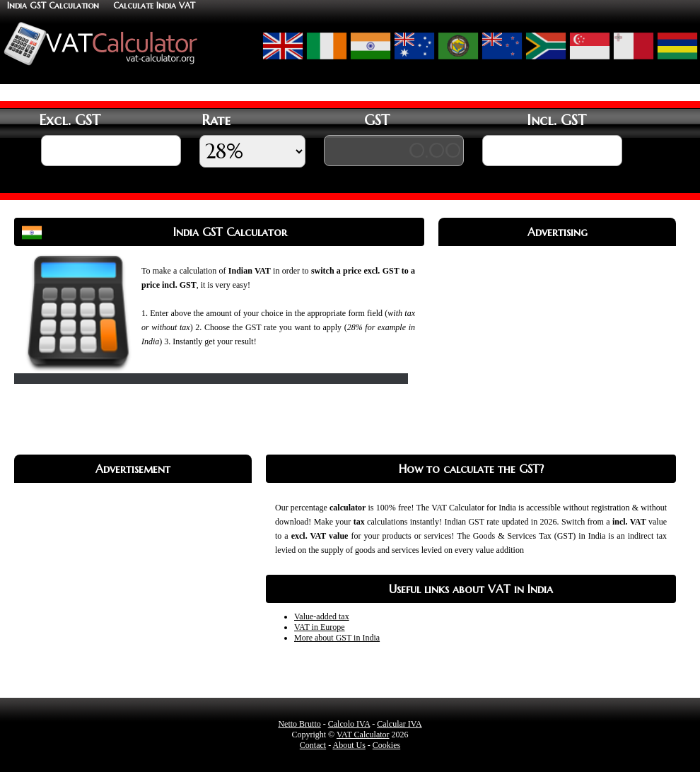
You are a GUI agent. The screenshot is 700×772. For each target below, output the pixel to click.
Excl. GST (70, 121)
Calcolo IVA (349, 724)
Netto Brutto (299, 724)
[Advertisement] (557, 345)
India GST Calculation (53, 5)
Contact (313, 745)
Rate (216, 121)
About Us (349, 745)
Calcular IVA (399, 724)
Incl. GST (556, 121)
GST (377, 121)
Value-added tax (322, 616)
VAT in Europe (320, 627)
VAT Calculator (363, 735)
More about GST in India (337, 638)
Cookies (386, 745)
